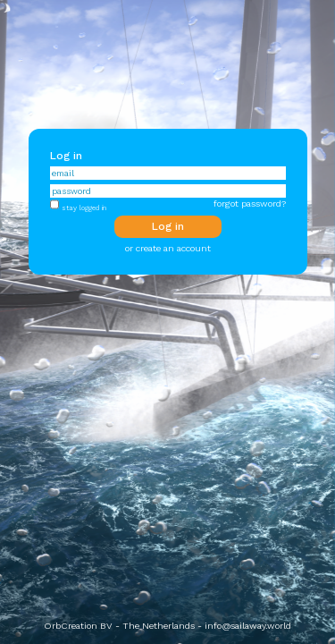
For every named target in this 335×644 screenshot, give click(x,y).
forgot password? (250, 203)
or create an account (168, 248)
